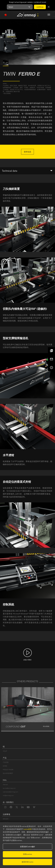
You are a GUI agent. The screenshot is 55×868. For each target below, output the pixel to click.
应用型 (5, 766)
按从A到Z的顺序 (8, 773)
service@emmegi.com (9, 788)
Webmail (5, 785)
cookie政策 (27, 829)
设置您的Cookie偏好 (27, 847)
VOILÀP (5, 751)
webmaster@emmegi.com (10, 792)
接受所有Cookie (27, 862)
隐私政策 (6, 819)
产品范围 (6, 762)
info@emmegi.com (8, 796)
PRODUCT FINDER (8, 770)
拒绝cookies (28, 854)
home (5, 84)
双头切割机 (7, 93)
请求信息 (27, 152)
